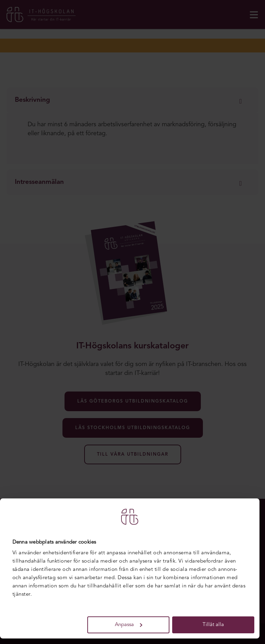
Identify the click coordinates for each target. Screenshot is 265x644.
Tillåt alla (213, 625)
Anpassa (129, 625)
